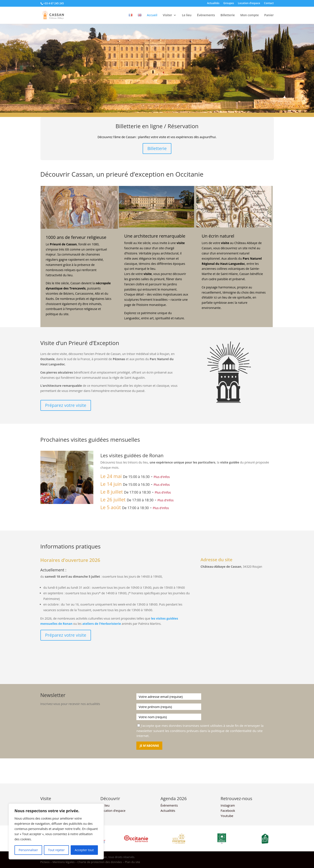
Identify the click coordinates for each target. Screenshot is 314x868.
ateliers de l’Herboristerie (102, 624)
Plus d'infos (162, 477)
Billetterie (228, 15)
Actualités (213, 3)
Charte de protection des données (100, 862)
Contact (269, 3)
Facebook (228, 810)
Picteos (45, 862)
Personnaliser (28, 850)
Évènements (206, 15)
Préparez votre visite (66, 405)
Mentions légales (64, 862)
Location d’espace (249, 3)
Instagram (228, 805)
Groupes (229, 3)
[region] (56, 831)
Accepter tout (84, 850)
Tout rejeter (56, 850)
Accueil (152, 15)
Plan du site (132, 862)
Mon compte (249, 15)
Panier (269, 15)
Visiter (167, 15)
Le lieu (187, 15)
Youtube (227, 816)
